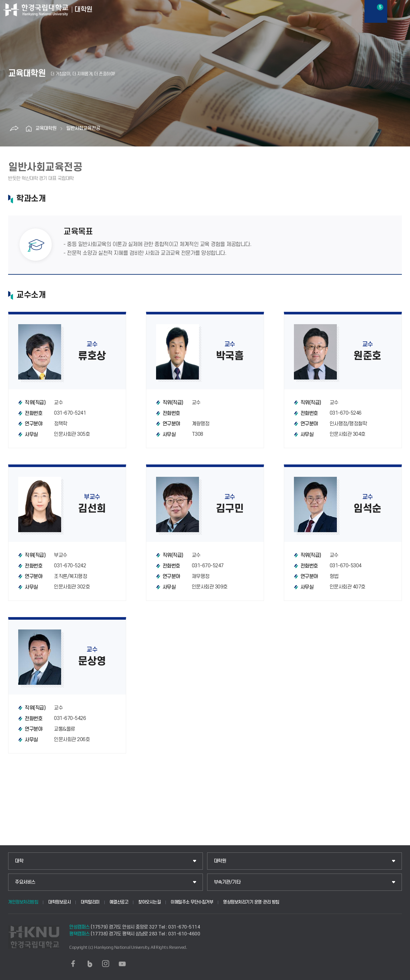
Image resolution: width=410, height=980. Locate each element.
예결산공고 (119, 902)
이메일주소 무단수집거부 (192, 902)
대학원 (220, 861)
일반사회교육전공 (83, 128)
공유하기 (14, 129)
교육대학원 (46, 128)
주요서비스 (25, 882)
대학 (19, 861)
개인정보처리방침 (23, 902)
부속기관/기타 (227, 882)
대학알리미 (90, 902)
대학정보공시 (59, 902)
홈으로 (29, 129)
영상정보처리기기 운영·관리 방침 (251, 902)
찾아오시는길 (149, 902)
